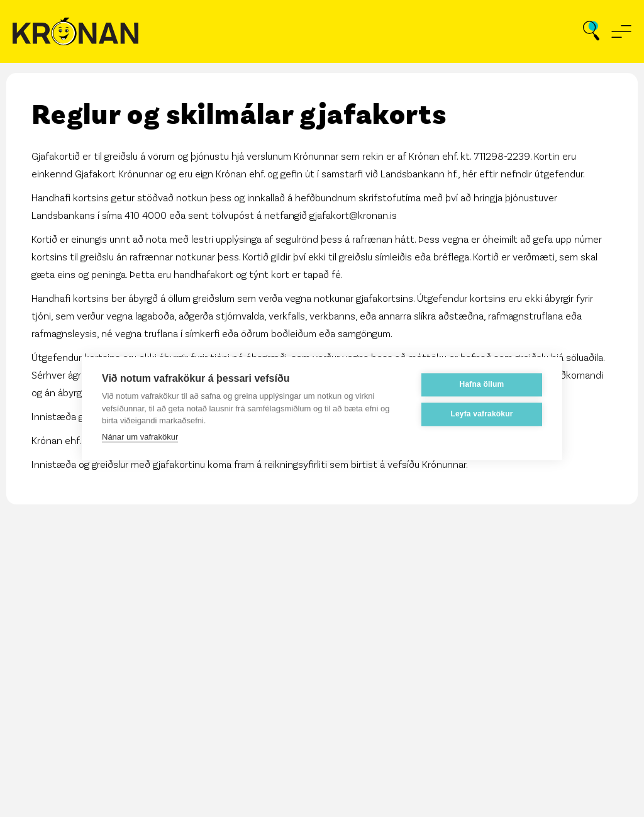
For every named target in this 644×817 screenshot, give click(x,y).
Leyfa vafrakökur (481, 414)
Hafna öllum (482, 384)
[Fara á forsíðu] (75, 32)
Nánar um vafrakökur (140, 436)
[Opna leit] (591, 31)
